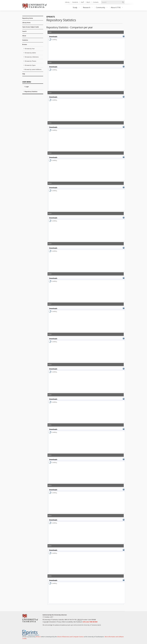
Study (76, 7)
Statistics (25, 40)
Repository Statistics (31, 92)
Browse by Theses (30, 61)
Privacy (59, 622)
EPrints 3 (38, 637)
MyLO (88, 2)
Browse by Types (30, 65)
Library (67, 2)
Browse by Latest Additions (33, 69)
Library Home (26, 23)
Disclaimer (53, 622)
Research (88, 7)
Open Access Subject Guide (31, 27)
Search (24, 31)
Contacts (96, 2)
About (24, 36)
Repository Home (28, 18)
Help (24, 74)
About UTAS (117, 7)
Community (102, 7)
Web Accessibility (67, 622)
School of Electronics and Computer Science (70, 637)
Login (27, 87)
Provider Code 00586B (87, 620)
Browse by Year (30, 49)
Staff (82, 2)
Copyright (46, 622)
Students (75, 2)
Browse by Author (30, 53)
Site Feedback (78, 622)
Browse (25, 44)
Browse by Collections (32, 57)
